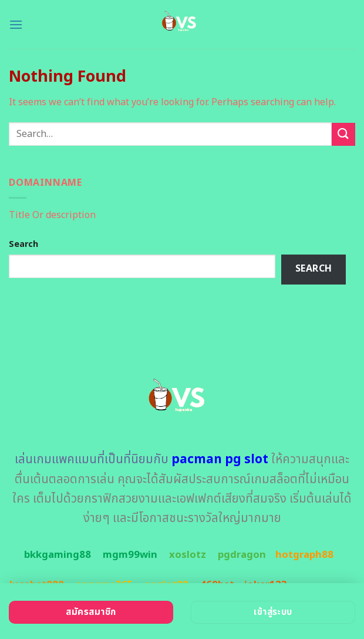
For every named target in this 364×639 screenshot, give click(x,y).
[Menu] (16, 24)
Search (23, 244)
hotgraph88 (304, 555)
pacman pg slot (220, 459)
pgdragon (242, 555)
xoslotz (188, 555)
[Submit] (343, 134)
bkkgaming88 (58, 555)
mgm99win (130, 555)
